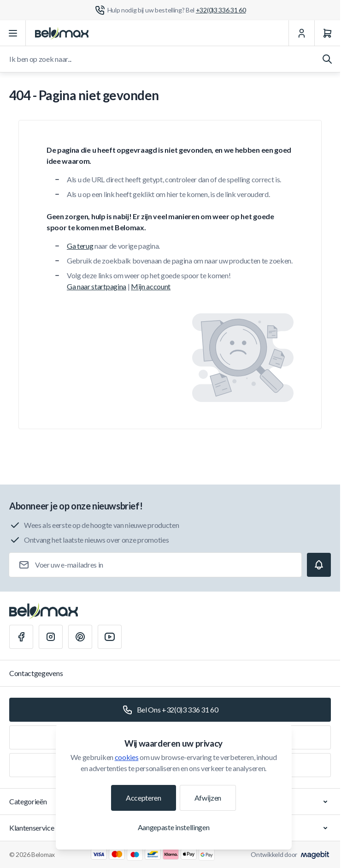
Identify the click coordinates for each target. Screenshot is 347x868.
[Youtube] (110, 637)
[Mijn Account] (301, 33)
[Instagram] (51, 637)
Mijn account (151, 286)
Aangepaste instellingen (174, 827)
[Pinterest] (80, 637)
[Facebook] (21, 637)
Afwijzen (208, 798)
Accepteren (144, 798)
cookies (127, 757)
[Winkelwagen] (327, 33)
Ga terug (80, 246)
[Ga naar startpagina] (62, 33)
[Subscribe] (319, 565)
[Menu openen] (13, 33)
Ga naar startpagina (97, 286)
